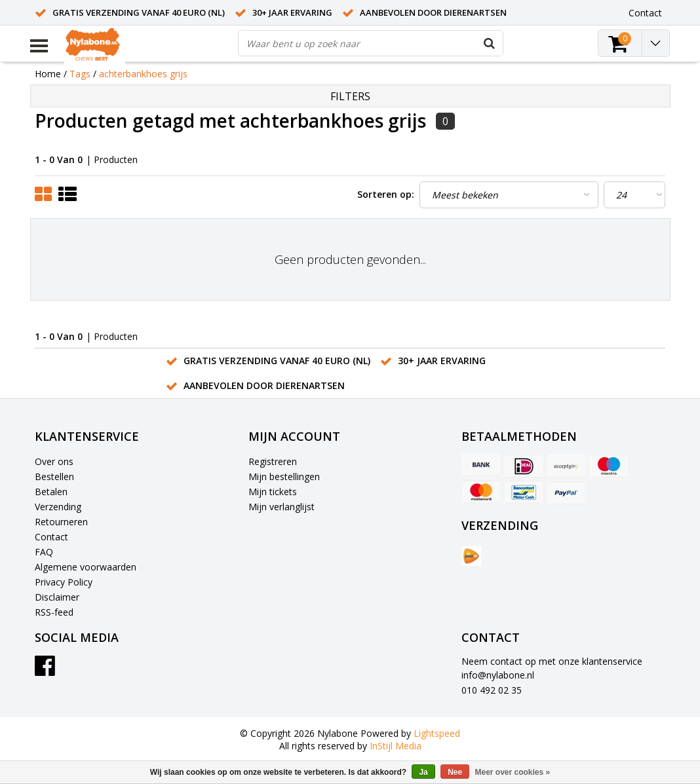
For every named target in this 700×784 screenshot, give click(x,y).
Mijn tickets (273, 492)
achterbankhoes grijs (143, 74)
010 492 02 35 (492, 690)
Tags (80, 74)
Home (48, 74)
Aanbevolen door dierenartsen (433, 12)
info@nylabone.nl (498, 675)
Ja (423, 772)
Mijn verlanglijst (282, 507)
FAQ (44, 552)
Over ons (54, 461)
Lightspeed (437, 733)
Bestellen (54, 476)
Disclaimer (57, 597)
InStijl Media (396, 746)
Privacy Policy (64, 582)
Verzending (58, 507)
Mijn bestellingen (284, 476)
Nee (455, 772)
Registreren (273, 461)
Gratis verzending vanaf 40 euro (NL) (139, 12)
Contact (51, 537)
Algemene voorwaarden (86, 567)
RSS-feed (54, 612)
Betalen (51, 492)
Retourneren (61, 522)
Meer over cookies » (513, 772)
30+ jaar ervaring (292, 12)
